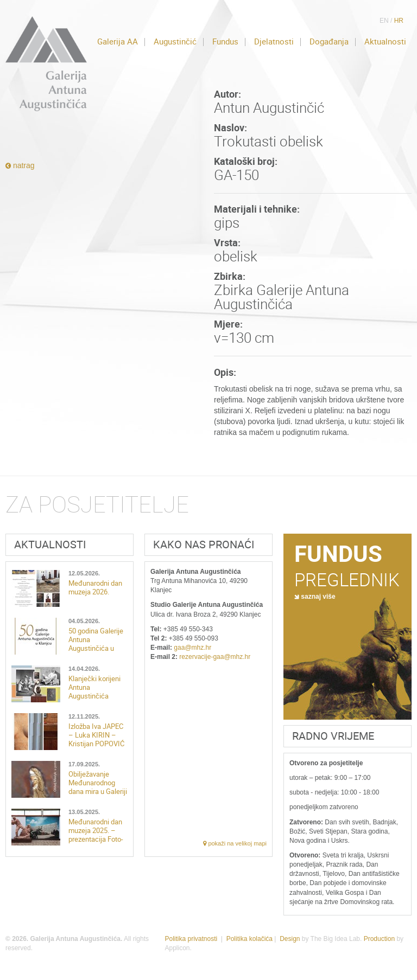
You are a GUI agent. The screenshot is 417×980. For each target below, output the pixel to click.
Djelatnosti (274, 42)
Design (290, 939)
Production (379, 939)
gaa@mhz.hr (192, 648)
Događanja (329, 42)
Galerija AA (118, 42)
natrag (20, 165)
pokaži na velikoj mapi (235, 843)
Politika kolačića (249, 939)
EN (384, 21)
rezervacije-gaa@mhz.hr (215, 657)
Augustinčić (175, 42)
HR (399, 21)
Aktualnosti (385, 42)
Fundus (225, 42)
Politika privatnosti (191, 939)
